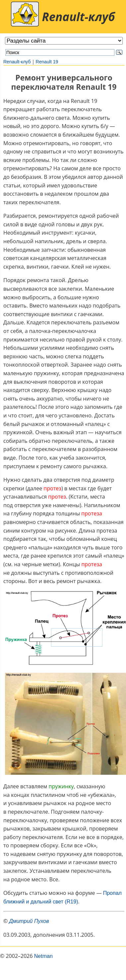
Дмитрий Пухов (29, 921)
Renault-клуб (17, 62)
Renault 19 (47, 62)
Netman (43, 956)
